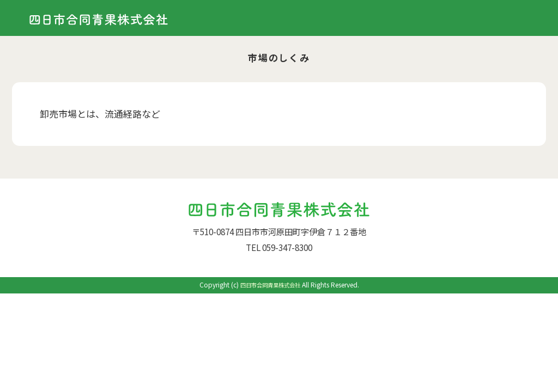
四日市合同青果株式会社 (270, 284)
